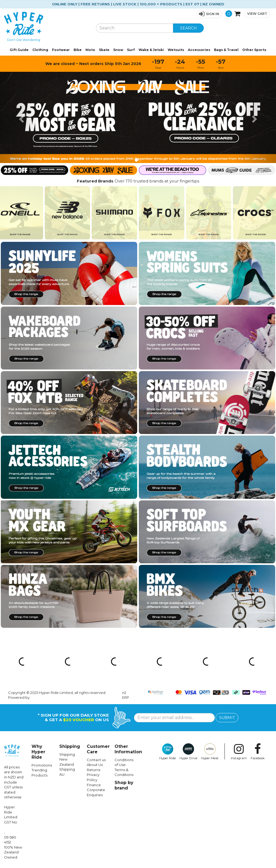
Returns (94, 770)
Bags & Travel (226, 50)
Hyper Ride (168, 752)
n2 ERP (126, 695)
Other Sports (254, 50)
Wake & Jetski (151, 50)
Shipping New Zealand (67, 759)
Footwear (61, 50)
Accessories (199, 50)
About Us (95, 765)
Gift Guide (19, 50)
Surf (131, 50)
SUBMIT (227, 718)
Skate (104, 50)
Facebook (258, 752)
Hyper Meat (210, 752)
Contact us (96, 760)
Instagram (239, 752)
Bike (78, 50)
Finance (94, 785)
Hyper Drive (188, 752)
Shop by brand (124, 785)
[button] (209, 14)
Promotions (42, 765)
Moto (90, 50)
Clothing (40, 50)
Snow (118, 50)
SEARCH (188, 28)
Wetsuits (176, 50)
